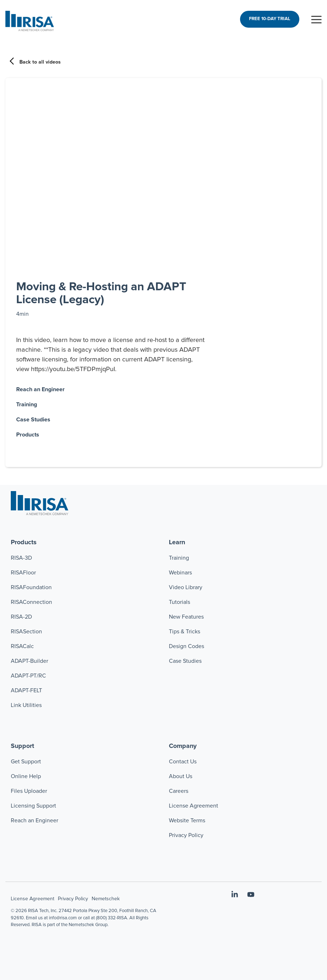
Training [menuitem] (179, 558)
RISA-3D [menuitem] (21, 558)
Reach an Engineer (40, 389)
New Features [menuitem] (186, 617)
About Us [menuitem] (181, 776)
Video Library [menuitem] (186, 587)
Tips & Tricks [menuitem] (185, 632)
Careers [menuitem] (179, 791)
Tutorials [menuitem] (179, 602)
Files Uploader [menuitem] (29, 791)
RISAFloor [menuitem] (23, 573)
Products (28, 435)
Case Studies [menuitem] (185, 661)
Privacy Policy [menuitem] (186, 835)
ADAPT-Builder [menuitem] (29, 661)
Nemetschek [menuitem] (106, 899)
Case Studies (33, 420)
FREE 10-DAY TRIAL (270, 19)
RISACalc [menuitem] (22, 646)
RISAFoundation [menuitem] (31, 587)
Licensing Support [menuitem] (33, 806)
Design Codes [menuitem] (186, 646)
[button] (316, 19)
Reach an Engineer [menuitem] (34, 820)
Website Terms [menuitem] (187, 820)
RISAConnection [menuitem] (32, 602)
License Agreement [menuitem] (194, 806)
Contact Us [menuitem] (183, 762)
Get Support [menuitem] (26, 762)
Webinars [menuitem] (180, 573)
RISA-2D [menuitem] (21, 617)
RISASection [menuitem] (26, 632)
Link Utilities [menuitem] (26, 705)
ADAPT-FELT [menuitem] (26, 690)
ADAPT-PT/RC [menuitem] (28, 676)
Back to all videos (36, 62)
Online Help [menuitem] (26, 776)
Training (27, 405)
